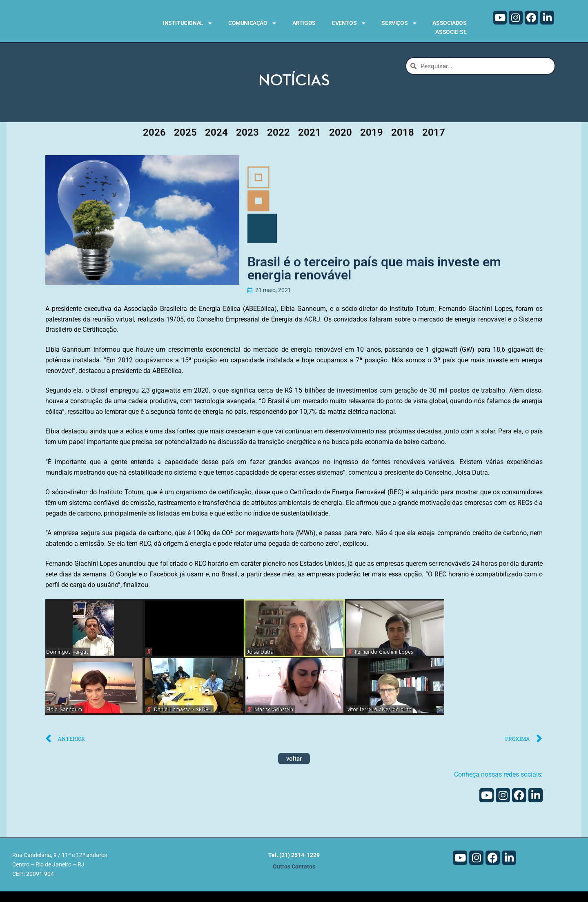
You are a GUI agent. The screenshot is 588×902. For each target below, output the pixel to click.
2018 (403, 143)
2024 (216, 143)
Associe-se (451, 32)
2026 (154, 143)
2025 (185, 143)
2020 (341, 143)
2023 (247, 143)
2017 (434, 143)
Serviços (399, 23)
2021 (310, 143)
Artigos (304, 23)
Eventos (349, 23)
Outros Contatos (294, 878)
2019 (372, 143)
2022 (278, 143)
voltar (294, 769)
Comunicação (252, 23)
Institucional (187, 23)
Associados (449, 23)
